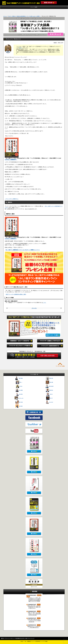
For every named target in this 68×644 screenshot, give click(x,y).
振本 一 (19, 382)
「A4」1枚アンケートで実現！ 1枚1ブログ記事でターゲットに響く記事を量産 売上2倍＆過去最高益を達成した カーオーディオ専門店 (34, 600)
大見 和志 (19, 394)
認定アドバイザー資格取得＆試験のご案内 (16, 294)
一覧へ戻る (34, 308)
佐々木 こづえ (19, 398)
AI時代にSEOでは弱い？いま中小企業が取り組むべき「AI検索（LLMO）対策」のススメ (34, 607)
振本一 (21, 48)
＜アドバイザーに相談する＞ (12, 199)
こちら (44, 303)
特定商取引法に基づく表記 (22, 638)
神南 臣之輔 (49, 386)
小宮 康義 (19, 390)
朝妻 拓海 (49, 378)
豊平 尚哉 (19, 402)
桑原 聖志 (49, 390)
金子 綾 (19, 386)
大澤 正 (49, 394)
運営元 (2, 638)
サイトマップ (31, 638)
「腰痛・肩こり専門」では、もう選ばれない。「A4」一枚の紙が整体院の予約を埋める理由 (34, 614)
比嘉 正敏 (49, 382)
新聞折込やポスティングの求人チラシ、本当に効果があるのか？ (34, 627)
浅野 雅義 (19, 378)
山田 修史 (19, 406)
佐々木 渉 (49, 402)
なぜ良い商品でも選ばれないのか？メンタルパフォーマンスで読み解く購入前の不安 (34, 621)
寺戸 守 (49, 398)
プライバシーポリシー (10, 638)
